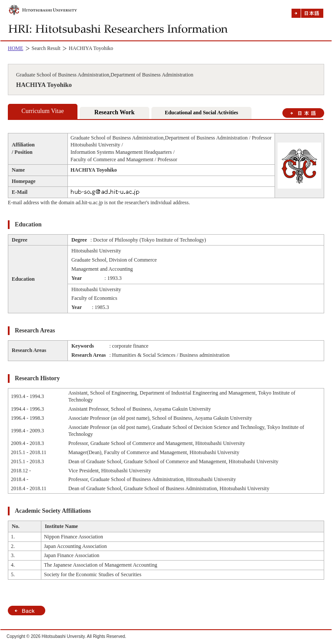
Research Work (114, 112)
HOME (15, 48)
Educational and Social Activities (201, 113)
